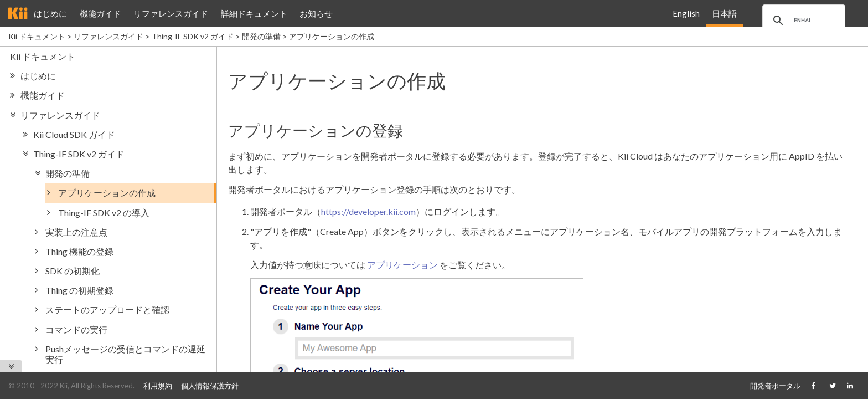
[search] (802, 21)
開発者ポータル (775, 386)
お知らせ (316, 13)
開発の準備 (261, 36)
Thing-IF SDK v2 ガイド (193, 36)
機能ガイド (100, 13)
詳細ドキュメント (254, 13)
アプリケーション (402, 265)
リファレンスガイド (171, 13)
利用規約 (158, 386)
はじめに (50, 13)
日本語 (724, 13)
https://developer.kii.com (368, 211)
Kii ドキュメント (37, 36)
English (686, 13)
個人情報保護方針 (210, 386)
